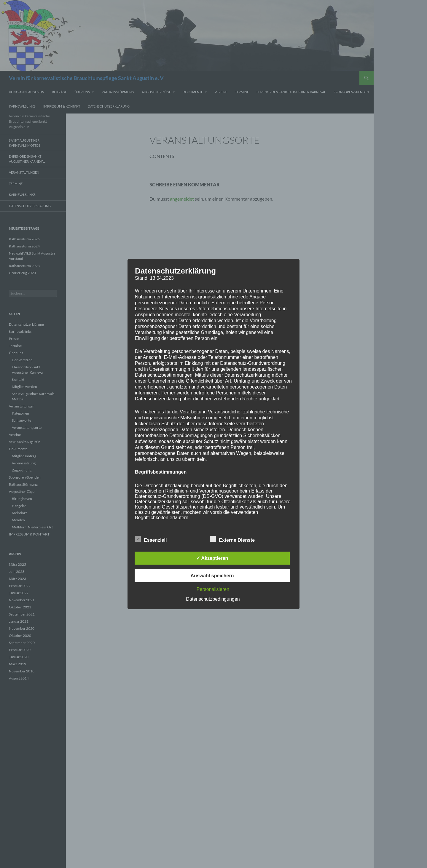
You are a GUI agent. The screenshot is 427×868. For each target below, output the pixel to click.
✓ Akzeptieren (212, 558)
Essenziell (151, 539)
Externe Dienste (232, 539)
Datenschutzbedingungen (213, 599)
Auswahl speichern (212, 576)
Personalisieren (213, 589)
